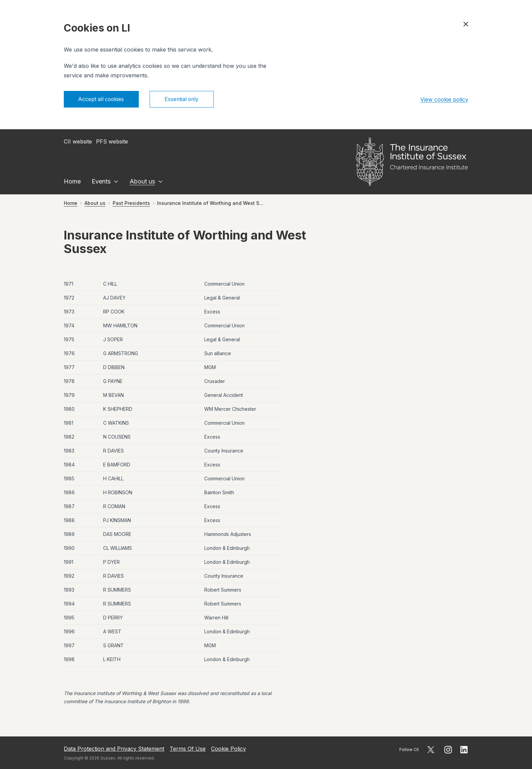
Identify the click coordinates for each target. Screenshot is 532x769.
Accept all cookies (102, 99)
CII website (78, 142)
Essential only (185, 99)
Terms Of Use (188, 749)
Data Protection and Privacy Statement (114, 749)
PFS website (112, 142)
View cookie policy (444, 99)
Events (101, 182)
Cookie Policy (229, 749)
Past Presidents (131, 203)
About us (142, 182)
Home (72, 182)
